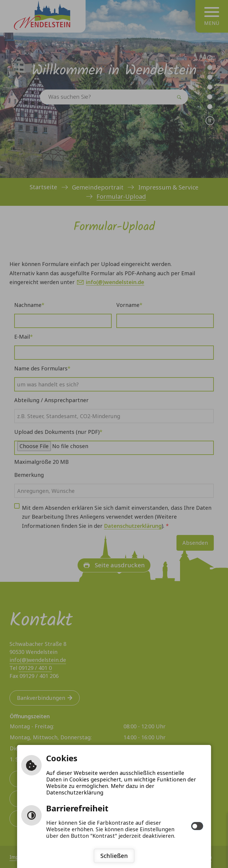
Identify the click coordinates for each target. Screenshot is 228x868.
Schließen (114, 856)
